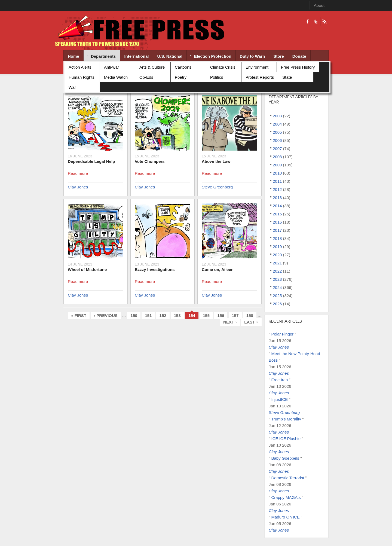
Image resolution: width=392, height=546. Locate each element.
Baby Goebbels (285, 458)
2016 (277, 222)
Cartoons (183, 67)
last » (251, 322)
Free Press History (298, 67)
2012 (277, 189)
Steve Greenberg (217, 187)
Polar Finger (283, 334)
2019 (277, 247)
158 (250, 315)
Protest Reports (260, 77)
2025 (277, 296)
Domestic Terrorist (288, 478)
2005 (277, 132)
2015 (277, 214)
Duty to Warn (252, 56)
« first (79, 315)
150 (134, 315)
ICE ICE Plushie (286, 439)
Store (278, 56)
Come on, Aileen (218, 269)
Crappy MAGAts (286, 497)
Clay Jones (78, 187)
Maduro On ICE (286, 517)
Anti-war (111, 67)
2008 (277, 157)
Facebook (308, 22)
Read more (78, 173)
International (136, 56)
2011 (277, 181)
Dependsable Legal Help (91, 161)
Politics (217, 77)
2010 (277, 173)
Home (73, 56)
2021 (277, 263)
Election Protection (209, 57)
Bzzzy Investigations (155, 269)
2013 (277, 198)
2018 (277, 238)
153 (177, 315)
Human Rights (82, 77)
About (319, 5)
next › (230, 322)
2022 (277, 271)
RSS (324, 22)
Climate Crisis (223, 67)
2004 (277, 124)
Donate (299, 56)
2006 (277, 140)
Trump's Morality (286, 419)
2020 (277, 255)
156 (221, 315)
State (287, 77)
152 (163, 315)
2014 (277, 206)
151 (148, 315)
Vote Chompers (150, 161)
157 (235, 315)
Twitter (316, 22)
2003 (277, 116)
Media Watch (116, 77)
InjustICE (280, 399)
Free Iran (280, 380)
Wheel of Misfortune (87, 269)
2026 (277, 304)
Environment (257, 67)
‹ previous (106, 315)
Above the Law (216, 161)
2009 (277, 165)
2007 (277, 149)
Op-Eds (146, 77)
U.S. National (170, 56)
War (72, 87)
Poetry (181, 77)
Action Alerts (80, 67)
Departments (100, 57)
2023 (277, 279)
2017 (277, 230)
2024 (277, 287)
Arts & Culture (152, 67)
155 (206, 315)
